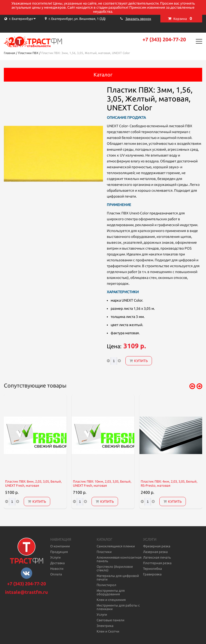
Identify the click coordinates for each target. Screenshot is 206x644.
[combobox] (29, 19)
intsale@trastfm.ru (27, 592)
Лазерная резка (155, 552)
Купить (139, 361)
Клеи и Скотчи (108, 631)
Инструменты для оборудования (111, 592)
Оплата (56, 574)
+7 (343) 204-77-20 (164, 39)
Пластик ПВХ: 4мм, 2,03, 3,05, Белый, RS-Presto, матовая (169, 484)
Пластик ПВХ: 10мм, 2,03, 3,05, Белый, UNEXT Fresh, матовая (102, 484)
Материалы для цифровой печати (118, 577)
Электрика (105, 626)
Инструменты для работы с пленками (118, 607)
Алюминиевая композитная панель (119, 559)
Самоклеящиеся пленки (116, 546)
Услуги (55, 557)
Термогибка (152, 569)
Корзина (183, 18)
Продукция (59, 552)
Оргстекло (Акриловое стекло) (115, 568)
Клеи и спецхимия (111, 600)
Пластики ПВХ (28, 53)
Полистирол (106, 585)
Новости (57, 569)
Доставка (57, 563)
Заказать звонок (138, 19)
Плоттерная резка (157, 563)
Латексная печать (157, 557)
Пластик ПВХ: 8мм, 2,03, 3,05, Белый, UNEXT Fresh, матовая (33, 484)
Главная (10, 53)
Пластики (104, 552)
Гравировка (152, 574)
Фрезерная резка (157, 546)
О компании (60, 546)
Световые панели (111, 620)
